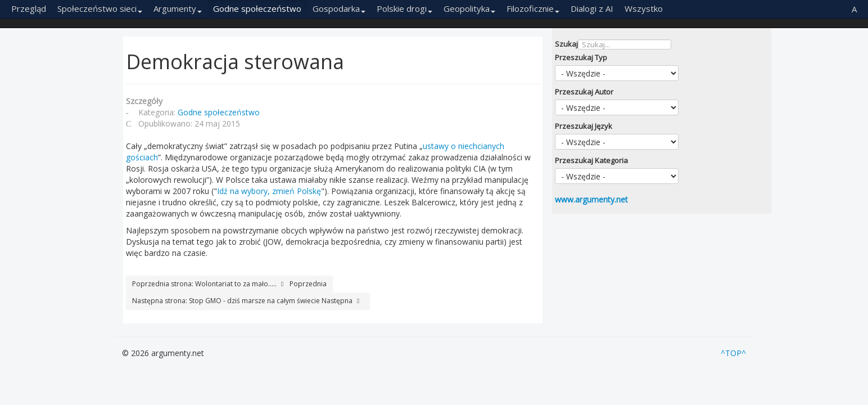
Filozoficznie (533, 8)
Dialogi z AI (592, 8)
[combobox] (625, 44)
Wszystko (644, 8)
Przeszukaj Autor (584, 92)
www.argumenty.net (591, 199)
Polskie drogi (404, 8)
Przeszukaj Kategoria (591, 160)
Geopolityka (469, 8)
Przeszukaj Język (584, 126)
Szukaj (566, 44)
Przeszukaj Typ (581, 57)
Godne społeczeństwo (257, 8)
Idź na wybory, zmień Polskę (269, 191)
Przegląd (29, 8)
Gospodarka (339, 8)
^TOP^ (733, 353)
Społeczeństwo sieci (100, 8)
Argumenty (178, 8)
